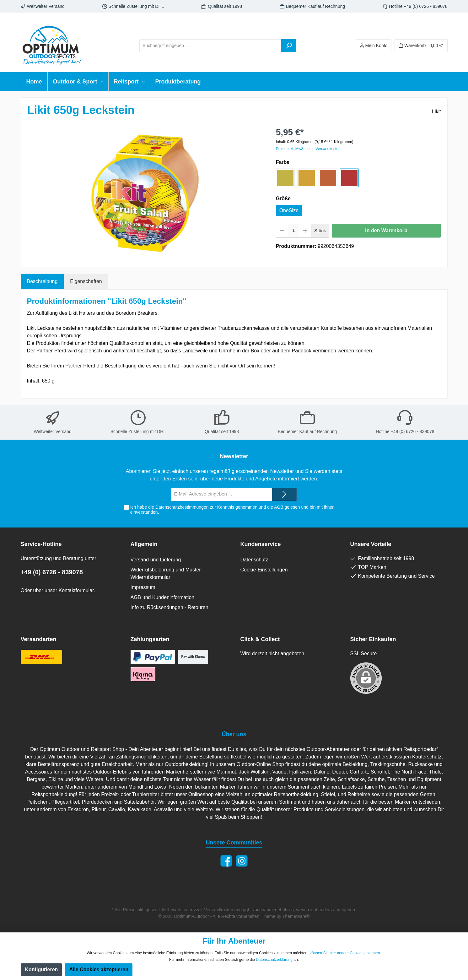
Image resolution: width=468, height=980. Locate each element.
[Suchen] (289, 46)
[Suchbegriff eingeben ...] (210, 46)
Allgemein (144, 544)
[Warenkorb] (421, 46)
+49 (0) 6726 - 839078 (52, 572)
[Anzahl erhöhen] (305, 231)
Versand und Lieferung (156, 560)
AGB (279, 507)
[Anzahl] (293, 231)
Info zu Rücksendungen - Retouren (169, 607)
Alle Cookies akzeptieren (99, 969)
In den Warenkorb (386, 230)
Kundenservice (261, 544)
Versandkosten (219, 910)
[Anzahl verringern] (282, 231)
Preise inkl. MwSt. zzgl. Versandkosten (308, 149)
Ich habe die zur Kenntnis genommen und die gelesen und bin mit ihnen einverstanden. (232, 510)
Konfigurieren (42, 969)
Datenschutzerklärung (274, 960)
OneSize (289, 210)
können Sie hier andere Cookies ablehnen (345, 953)
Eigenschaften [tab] (86, 281)
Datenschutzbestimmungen (182, 507)
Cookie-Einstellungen (264, 570)
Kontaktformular (76, 590)
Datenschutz (254, 560)
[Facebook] (226, 861)
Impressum (143, 587)
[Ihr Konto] (374, 46)
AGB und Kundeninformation (163, 597)
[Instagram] (242, 861)
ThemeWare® (296, 916)
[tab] (42, 281)
